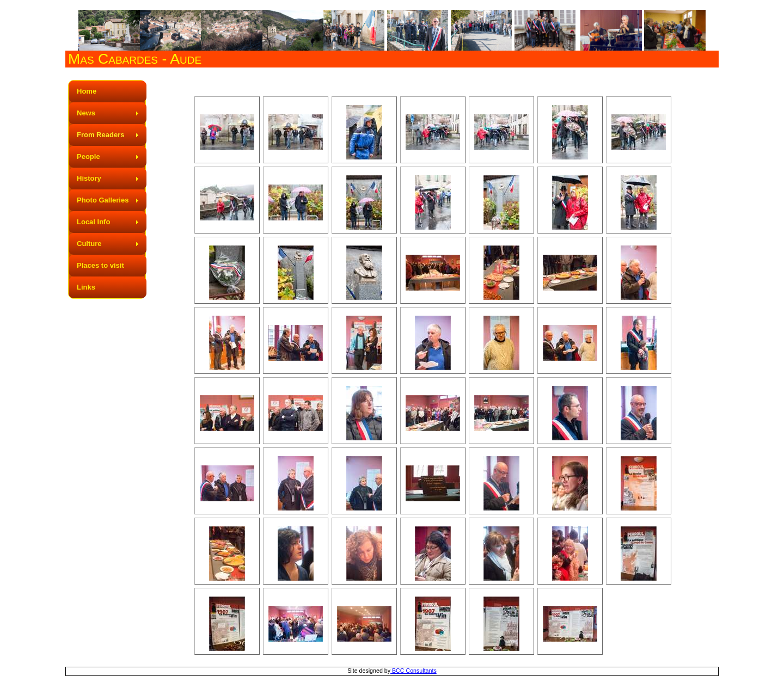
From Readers (100, 135)
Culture (89, 244)
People (88, 156)
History (89, 178)
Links (86, 287)
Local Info (93, 222)
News (86, 113)
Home (87, 91)
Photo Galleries (103, 200)
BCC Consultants (414, 671)
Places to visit (100, 265)
